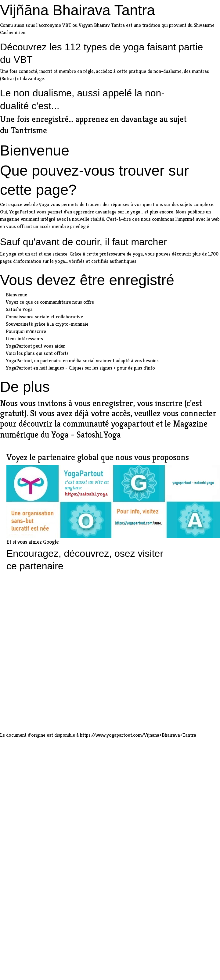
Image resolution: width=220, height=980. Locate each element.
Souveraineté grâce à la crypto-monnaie (47, 324)
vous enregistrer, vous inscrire (128, 403)
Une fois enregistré (34, 119)
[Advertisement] (57, 632)
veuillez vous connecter (175, 413)
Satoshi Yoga (19, 309)
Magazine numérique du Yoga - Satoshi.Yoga (104, 429)
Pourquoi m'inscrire (26, 331)
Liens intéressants (24, 339)
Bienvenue (16, 295)
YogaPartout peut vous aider (35, 346)
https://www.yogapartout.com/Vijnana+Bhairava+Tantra (138, 735)
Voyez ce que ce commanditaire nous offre (50, 302)
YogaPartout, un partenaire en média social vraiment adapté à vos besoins (82, 361)
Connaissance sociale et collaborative (44, 317)
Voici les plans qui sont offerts (37, 353)
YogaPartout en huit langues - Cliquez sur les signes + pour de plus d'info (80, 368)
